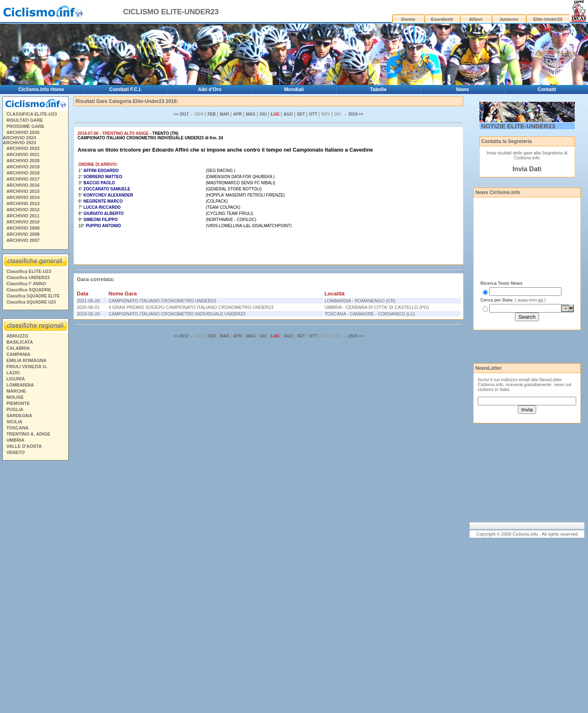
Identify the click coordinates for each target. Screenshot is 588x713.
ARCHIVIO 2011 (23, 216)
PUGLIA (15, 409)
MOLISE (15, 397)
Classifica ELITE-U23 (29, 271)
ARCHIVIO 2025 (23, 132)
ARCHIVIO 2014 (23, 197)
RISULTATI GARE (25, 120)
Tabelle (378, 89)
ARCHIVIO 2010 (23, 222)
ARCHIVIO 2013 (23, 203)
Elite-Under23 (548, 19)
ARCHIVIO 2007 (23, 240)
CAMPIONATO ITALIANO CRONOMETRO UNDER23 (162, 301)
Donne (408, 19)
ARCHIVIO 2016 (23, 185)
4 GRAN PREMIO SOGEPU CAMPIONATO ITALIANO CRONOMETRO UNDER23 (191, 307)
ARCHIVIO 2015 (23, 191)
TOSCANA (18, 428)
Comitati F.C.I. (126, 89)
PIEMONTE (18, 403)
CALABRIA (18, 348)
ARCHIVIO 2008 (23, 234)
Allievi (476, 19)
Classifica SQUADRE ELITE (33, 296)
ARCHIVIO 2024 (19, 138)
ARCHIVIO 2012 (23, 210)
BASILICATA (20, 342)
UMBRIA (16, 440)
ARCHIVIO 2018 (23, 173)
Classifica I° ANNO (26, 284)
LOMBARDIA (20, 385)
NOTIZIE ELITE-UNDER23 (518, 126)
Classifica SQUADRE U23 (31, 302)
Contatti (547, 89)
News (462, 89)
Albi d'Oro (210, 89)
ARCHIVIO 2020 (23, 161)
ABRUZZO (18, 336)
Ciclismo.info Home (41, 89)
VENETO (16, 452)
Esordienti (442, 19)
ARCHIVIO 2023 (19, 143)
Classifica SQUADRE (29, 290)
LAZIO (13, 373)
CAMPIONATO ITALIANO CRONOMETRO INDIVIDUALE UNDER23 (177, 314)
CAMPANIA (18, 354)
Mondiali (294, 89)
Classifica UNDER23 (28, 277)
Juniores (509, 19)
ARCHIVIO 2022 (23, 148)
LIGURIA (16, 379)
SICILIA (14, 422)
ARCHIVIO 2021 (23, 154)
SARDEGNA (19, 416)
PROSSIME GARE (26, 126)
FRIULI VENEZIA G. (27, 367)
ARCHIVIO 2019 (23, 167)
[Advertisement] (35, 588)
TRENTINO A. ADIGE (28, 434)
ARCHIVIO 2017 (23, 179)
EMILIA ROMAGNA (27, 360)
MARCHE (16, 391)
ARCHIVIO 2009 (23, 228)
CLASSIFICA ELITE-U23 (32, 114)
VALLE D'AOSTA (24, 446)
